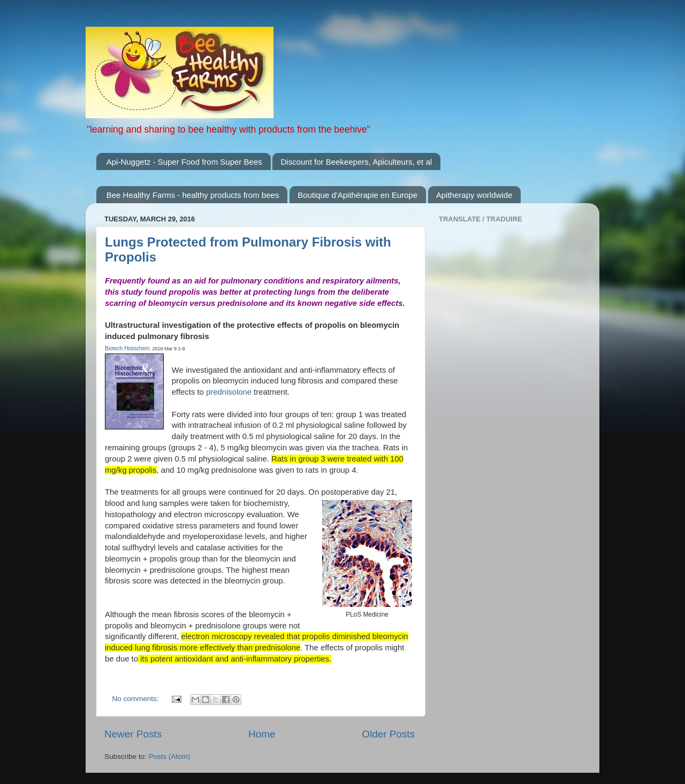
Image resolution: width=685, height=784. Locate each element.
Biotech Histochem (127, 348)
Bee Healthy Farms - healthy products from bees (193, 195)
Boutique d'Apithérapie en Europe (357, 195)
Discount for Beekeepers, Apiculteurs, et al (356, 162)
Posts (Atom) (170, 756)
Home (262, 734)
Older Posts (388, 734)
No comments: (137, 699)
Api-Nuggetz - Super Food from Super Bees (184, 162)
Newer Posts (133, 734)
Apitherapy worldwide (474, 195)
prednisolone (229, 392)
